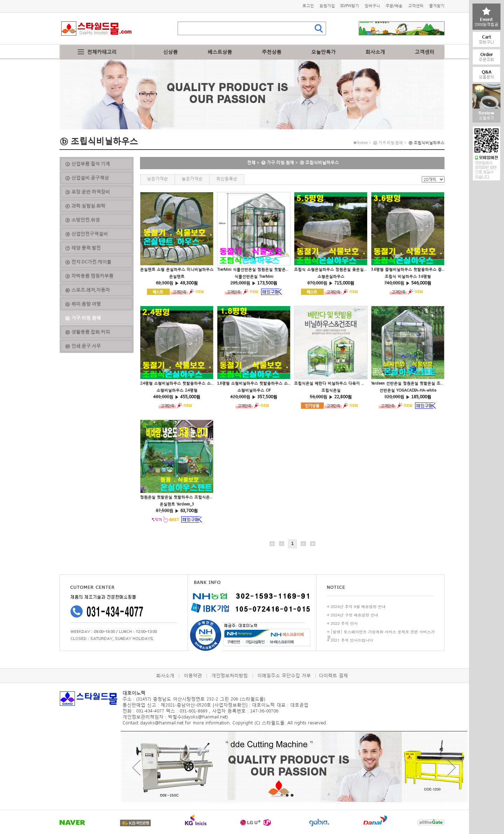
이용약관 (193, 676)
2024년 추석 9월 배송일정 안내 (358, 606)
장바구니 (372, 6)
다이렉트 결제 (333, 676)
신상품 (170, 52)
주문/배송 (394, 6)
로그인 (308, 6)
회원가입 (327, 6)
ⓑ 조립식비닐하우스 (319, 162)
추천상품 (272, 52)
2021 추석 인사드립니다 (352, 640)
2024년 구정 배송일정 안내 (355, 615)
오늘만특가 (323, 52)
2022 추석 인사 (344, 623)
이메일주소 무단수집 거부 (284, 676)
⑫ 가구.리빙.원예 (278, 162)
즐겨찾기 (437, 6)
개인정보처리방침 (230, 676)
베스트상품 (220, 52)
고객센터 (416, 6)
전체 (251, 162)
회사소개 (375, 52)
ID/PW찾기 (350, 6)
